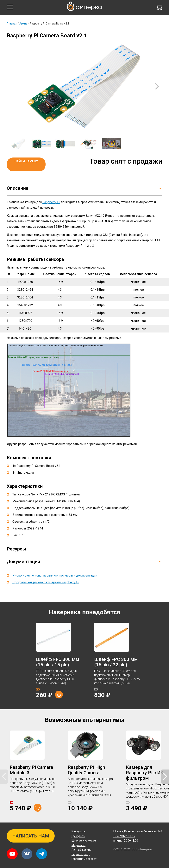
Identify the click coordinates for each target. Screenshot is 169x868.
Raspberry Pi (51, 202)
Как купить (78, 831)
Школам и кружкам (84, 841)
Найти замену (26, 161)
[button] (10, 7)
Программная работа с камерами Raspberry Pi (46, 582)
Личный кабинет (82, 850)
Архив (23, 24)
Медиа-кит (78, 845)
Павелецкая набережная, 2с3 (138, 831)
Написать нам (31, 836)
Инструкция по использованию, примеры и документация (55, 575)
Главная (12, 24)
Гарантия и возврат (84, 859)
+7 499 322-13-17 (124, 836)
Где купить (78, 836)
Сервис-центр (81, 854)
